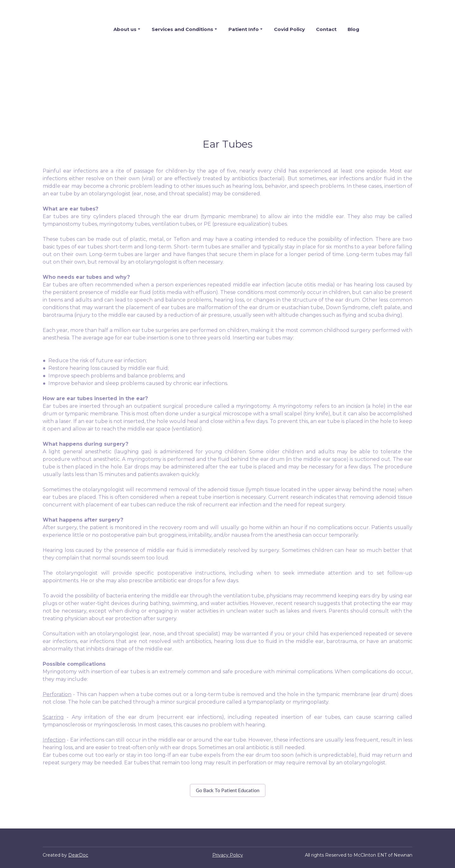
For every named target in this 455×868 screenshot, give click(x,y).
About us (125, 29)
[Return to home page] (66, 29)
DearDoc (78, 855)
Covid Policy (289, 29)
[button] (228, 790)
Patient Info (244, 29)
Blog (353, 29)
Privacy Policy (228, 855)
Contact (326, 29)
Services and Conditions (182, 29)
